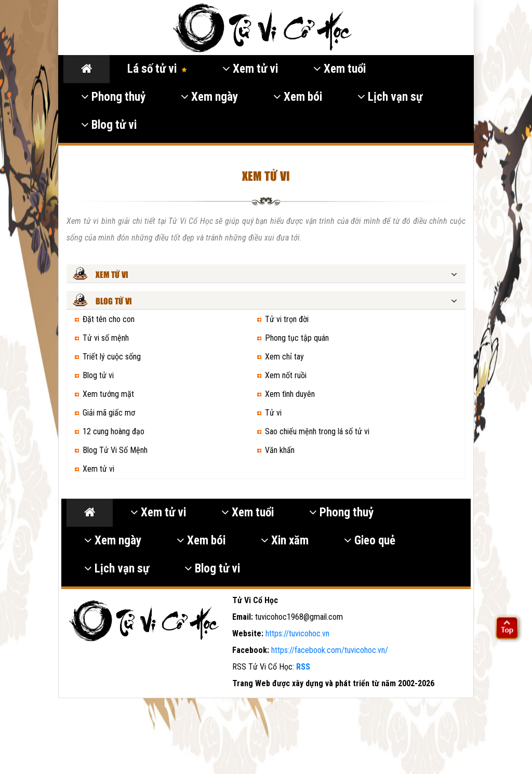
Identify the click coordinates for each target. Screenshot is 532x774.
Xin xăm (285, 541)
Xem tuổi (340, 69)
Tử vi (273, 413)
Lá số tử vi (157, 69)
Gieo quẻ (370, 541)
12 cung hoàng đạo (114, 431)
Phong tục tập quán (297, 338)
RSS (303, 667)
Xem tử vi (250, 69)
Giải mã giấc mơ (109, 413)
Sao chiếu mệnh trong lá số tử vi (317, 431)
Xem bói (298, 97)
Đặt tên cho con (109, 319)
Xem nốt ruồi (286, 375)
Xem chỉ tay (284, 357)
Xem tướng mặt (108, 394)
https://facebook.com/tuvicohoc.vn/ (330, 650)
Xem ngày (209, 97)
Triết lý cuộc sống (112, 357)
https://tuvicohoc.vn (297, 633)
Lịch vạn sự (390, 97)
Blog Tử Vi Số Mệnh (115, 450)
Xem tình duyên (290, 394)
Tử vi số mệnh (106, 338)
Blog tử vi (109, 125)
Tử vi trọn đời (287, 319)
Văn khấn (280, 450)
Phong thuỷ (113, 97)
